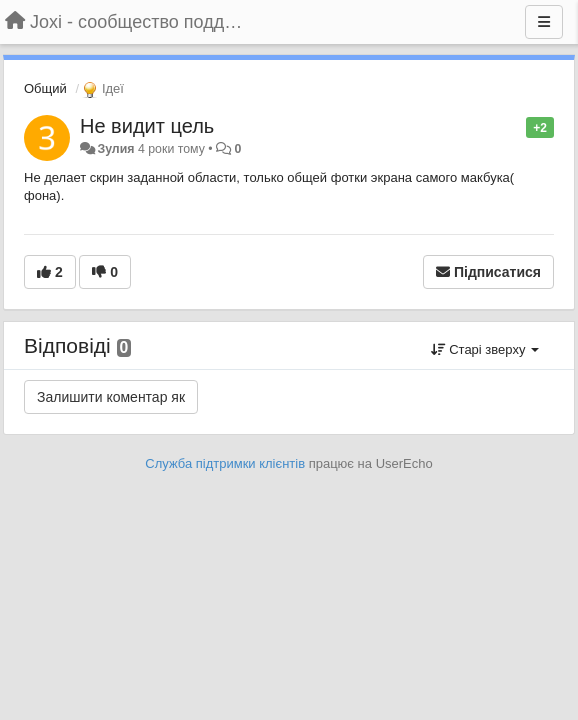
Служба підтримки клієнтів (225, 463)
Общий (45, 88)
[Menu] (544, 22)
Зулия (115, 149)
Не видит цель (147, 126)
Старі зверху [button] (485, 349)
